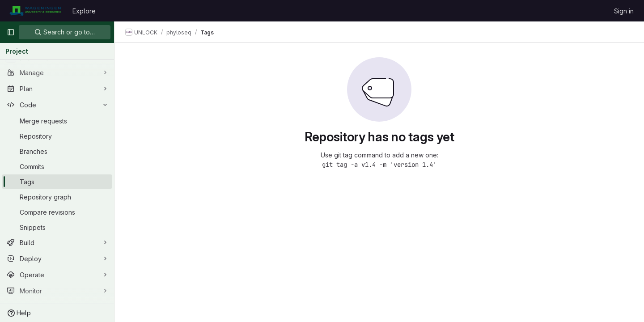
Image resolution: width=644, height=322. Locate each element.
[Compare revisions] (57, 212)
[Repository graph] (57, 197)
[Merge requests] (57, 121)
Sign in (624, 11)
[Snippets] (57, 227)
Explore (84, 11)
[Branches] (57, 151)
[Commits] (57, 166)
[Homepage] (35, 11)
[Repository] (57, 136)
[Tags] (57, 182)
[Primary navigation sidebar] (11, 32)
